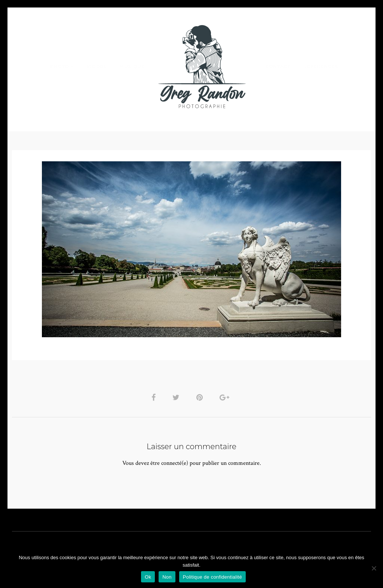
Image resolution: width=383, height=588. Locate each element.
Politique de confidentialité (212, 577)
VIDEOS (96, 66)
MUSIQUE (132, 66)
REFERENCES (321, 66)
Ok (148, 577)
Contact (278, 66)
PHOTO (60, 66)
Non (167, 577)
